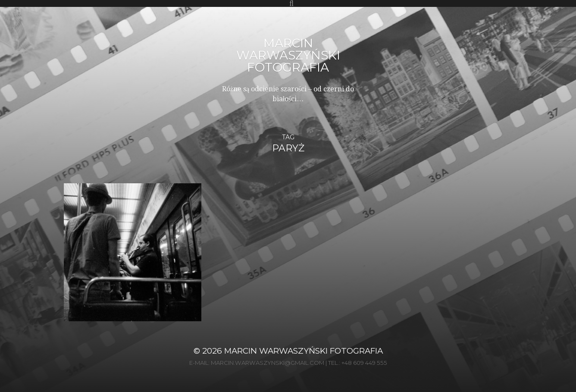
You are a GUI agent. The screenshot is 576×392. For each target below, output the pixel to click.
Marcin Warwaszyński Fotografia (288, 55)
